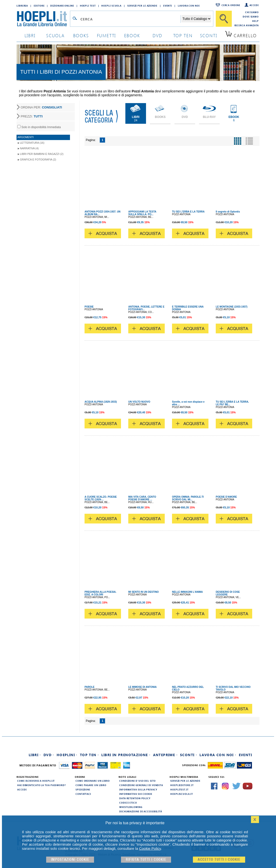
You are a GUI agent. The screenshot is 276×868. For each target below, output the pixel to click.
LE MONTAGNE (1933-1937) (232, 307)
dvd (157, 35)
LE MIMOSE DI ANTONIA (142, 687)
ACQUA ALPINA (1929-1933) (101, 402)
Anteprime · (165, 755)
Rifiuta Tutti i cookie (146, 860)
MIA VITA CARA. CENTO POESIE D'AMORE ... (142, 498)
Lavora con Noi (189, 6)
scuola (55, 35)
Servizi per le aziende (142, 6)
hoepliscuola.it (182, 794)
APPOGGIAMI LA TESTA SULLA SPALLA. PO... (142, 213)
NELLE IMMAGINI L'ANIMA (187, 592)
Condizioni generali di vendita (141, 785)
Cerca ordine (231, 5)
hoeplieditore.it (182, 785)
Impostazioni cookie (70, 860)
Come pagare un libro (91, 785)
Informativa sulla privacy (138, 789)
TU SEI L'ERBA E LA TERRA (188, 212)
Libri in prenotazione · (126, 755)
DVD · (49, 755)
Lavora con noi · (218, 755)
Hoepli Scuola (111, 6)
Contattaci (83, 794)
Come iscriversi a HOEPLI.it (36, 781)
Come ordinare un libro (93, 781)
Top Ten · (90, 755)
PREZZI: (32, 116)
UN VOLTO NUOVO (139, 402)
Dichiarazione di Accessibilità (141, 811)
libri (30, 35)
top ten (183, 35)
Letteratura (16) (32, 143)
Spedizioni (83, 789)
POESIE (89, 307)
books (81, 35)
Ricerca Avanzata (247, 25)
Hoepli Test (88, 6)
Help (255, 21)
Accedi (254, 5)
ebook (132, 35)
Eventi (168, 6)
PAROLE (90, 687)
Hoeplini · (67, 755)
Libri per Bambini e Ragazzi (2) (42, 154)
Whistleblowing (131, 807)
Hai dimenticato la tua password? (42, 785)
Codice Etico (128, 803)
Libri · (35, 755)
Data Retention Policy (135, 798)
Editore (39, 6)
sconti (209, 35)
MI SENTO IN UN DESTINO (143, 592)
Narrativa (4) (29, 148)
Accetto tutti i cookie (219, 860)
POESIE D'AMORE (226, 497)
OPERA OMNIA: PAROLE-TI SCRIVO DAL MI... (188, 498)
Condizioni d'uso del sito (138, 781)
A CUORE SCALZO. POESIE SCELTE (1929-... (101, 498)
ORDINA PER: (41, 107)
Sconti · (189, 755)
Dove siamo (251, 17)
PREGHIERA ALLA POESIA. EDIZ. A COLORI (100, 593)
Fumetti (107, 35)
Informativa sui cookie (136, 794)
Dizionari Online (62, 6)
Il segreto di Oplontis (228, 212)
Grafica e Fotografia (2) (38, 159)
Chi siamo (252, 12)
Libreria (22, 6)
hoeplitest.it (179, 789)
